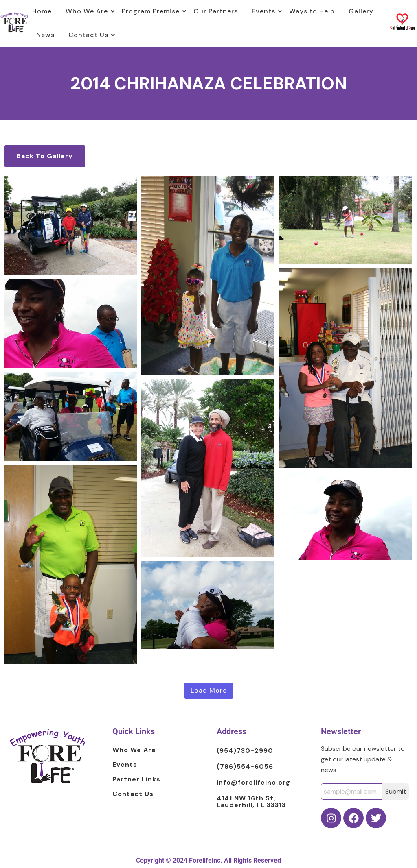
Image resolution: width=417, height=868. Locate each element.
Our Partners (216, 11)
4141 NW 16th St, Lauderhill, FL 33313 (251, 802)
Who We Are (88, 11)
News (45, 35)
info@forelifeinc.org (253, 783)
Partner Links (136, 780)
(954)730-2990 (245, 751)
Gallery (361, 11)
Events (265, 11)
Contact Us (90, 35)
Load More (209, 690)
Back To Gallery (45, 156)
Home (42, 11)
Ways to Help (312, 11)
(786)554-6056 (245, 767)
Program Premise (152, 11)
